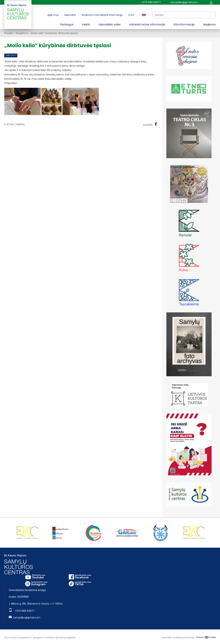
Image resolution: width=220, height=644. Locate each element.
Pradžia (9, 33)
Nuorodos (70, 15)
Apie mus (53, 15)
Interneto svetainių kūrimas (178, 637)
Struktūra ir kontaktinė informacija (102, 15)
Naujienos (209, 24)
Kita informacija (184, 24)
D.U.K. (131, 15)
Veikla (86, 24)
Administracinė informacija (147, 24)
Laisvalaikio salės (109, 24)
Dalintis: (150, 124)
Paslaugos (67, 24)
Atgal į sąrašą (14, 124)
